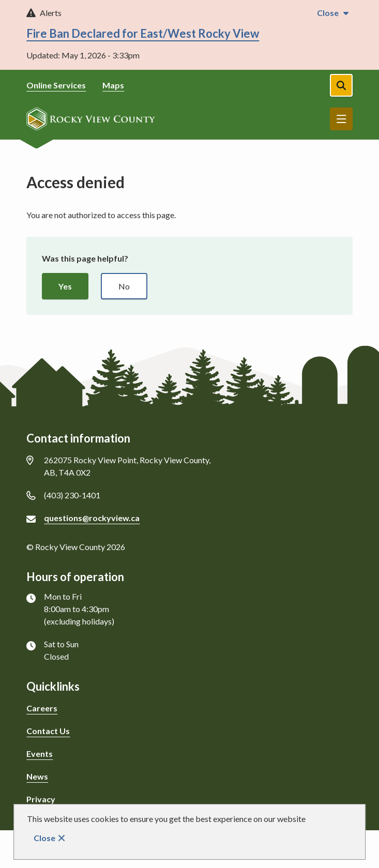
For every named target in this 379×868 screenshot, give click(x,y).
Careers (42, 708)
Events (40, 753)
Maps (113, 85)
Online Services (56, 85)
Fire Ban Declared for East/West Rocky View (143, 33)
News (37, 776)
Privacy (41, 799)
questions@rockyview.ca (92, 518)
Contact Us (48, 731)
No (124, 286)
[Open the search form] (341, 85)
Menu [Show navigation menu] (341, 119)
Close (44, 838)
